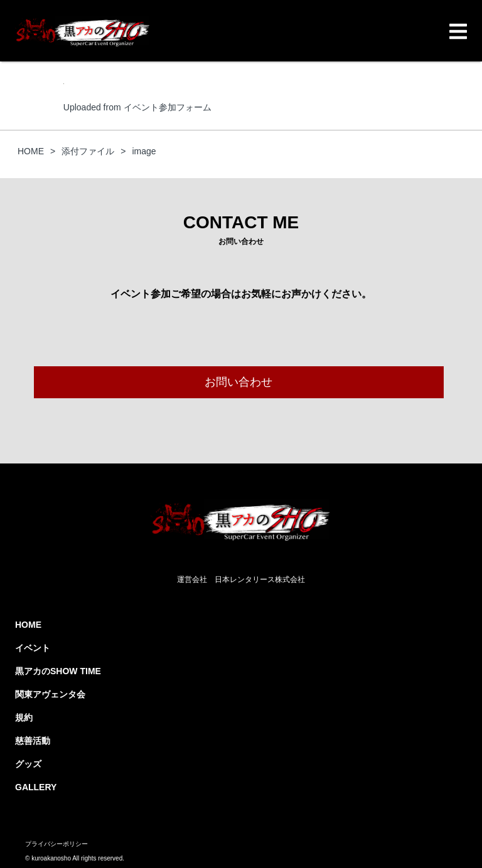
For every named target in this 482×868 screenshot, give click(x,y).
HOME (28, 625)
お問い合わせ (238, 382)
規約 (24, 717)
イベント (33, 648)
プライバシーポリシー (56, 844)
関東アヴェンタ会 (50, 694)
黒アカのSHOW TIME (58, 671)
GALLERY (36, 787)
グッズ (28, 764)
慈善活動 (33, 741)
